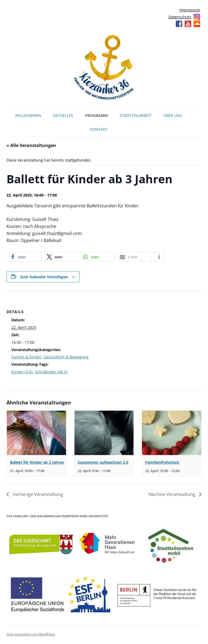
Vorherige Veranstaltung (37, 494)
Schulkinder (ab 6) (51, 372)
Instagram (197, 17)
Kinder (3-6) (22, 372)
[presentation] (36, 433)
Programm (96, 115)
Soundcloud (197, 24)
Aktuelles (63, 115)
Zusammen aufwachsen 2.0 (103, 462)
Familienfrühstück (162, 462)
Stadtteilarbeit (136, 115)
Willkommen (28, 115)
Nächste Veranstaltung (172, 494)
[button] (25, 257)
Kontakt (99, 129)
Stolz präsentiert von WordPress (31, 634)
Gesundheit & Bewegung (66, 357)
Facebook (179, 24)
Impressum (190, 10)
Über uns (173, 115)
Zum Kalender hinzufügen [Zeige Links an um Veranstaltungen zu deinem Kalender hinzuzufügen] (44, 277)
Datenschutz (180, 17)
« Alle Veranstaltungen (31, 145)
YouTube (188, 24)
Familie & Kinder (26, 357)
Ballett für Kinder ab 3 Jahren (37, 462)
